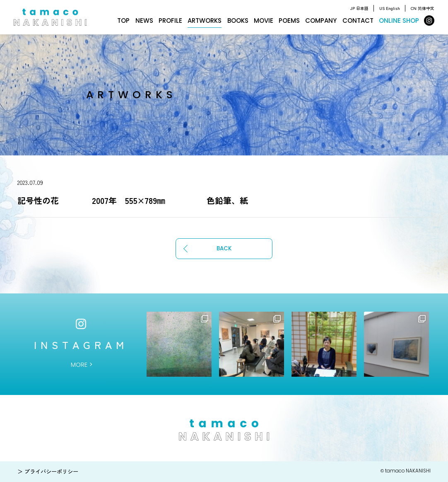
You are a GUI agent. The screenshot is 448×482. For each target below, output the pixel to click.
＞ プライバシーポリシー (48, 471)
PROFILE (170, 21)
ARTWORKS (205, 21)
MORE (79, 365)
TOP (123, 21)
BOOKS (238, 21)
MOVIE (264, 21)
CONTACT (358, 21)
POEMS (289, 21)
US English (390, 8)
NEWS (144, 21)
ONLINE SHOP (399, 21)
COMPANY (321, 21)
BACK (224, 248)
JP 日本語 (359, 8)
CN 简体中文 (423, 8)
